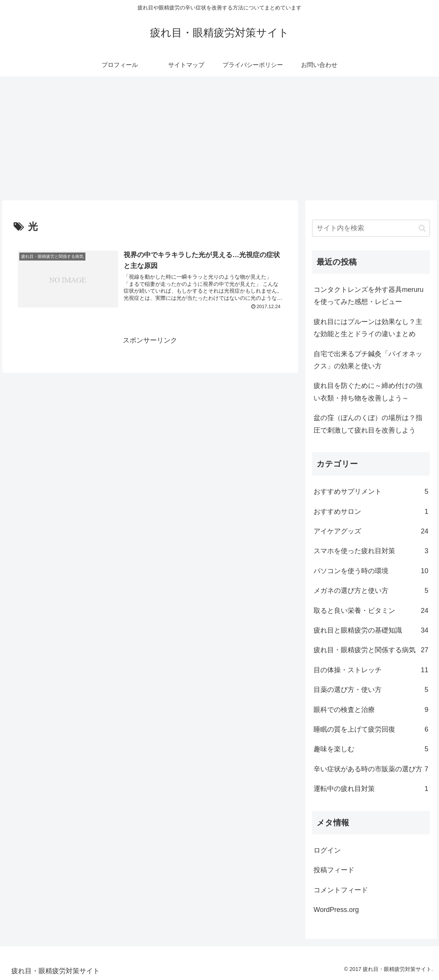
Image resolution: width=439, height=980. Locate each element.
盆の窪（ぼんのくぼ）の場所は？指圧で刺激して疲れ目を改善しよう (368, 424)
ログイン (327, 850)
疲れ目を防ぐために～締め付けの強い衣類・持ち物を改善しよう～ (368, 392)
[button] (422, 228)
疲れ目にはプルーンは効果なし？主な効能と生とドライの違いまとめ (368, 328)
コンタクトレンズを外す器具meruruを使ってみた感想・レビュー (369, 296)
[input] (371, 228)
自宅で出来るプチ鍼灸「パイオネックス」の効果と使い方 (368, 360)
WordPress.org (336, 910)
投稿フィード (334, 870)
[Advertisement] (220, 138)
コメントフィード (341, 890)
